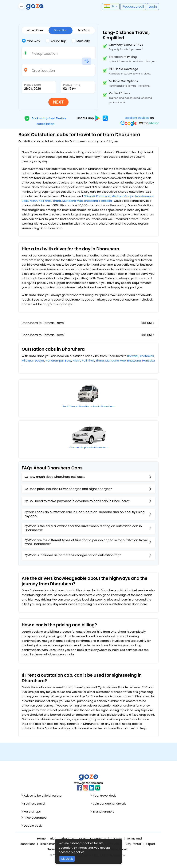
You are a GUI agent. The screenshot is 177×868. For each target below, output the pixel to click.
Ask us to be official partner (43, 796)
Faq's (82, 838)
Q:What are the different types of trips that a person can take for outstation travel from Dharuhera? (86, 542)
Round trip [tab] (56, 41)
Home (41, 838)
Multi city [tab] (81, 41)
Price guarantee (35, 818)
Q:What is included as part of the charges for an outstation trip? (73, 555)
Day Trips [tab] (84, 30)
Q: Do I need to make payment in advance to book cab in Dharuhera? (77, 501)
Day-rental (133, 844)
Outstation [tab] (61, 30)
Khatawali (103, 196)
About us (67, 838)
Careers (116, 838)
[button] (21, 7)
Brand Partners (104, 811)
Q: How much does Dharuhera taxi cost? (55, 477)
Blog (53, 838)
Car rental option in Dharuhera (88, 447)
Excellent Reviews (137, 118)
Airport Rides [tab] (35, 30)
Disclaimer (47, 844)
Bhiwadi (89, 196)
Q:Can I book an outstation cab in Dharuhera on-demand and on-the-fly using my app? (85, 514)
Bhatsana (91, 201)
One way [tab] (31, 41)
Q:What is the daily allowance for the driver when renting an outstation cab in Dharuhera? (83, 528)
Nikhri (34, 201)
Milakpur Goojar (123, 196)
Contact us (98, 838)
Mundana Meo (73, 201)
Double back (33, 826)
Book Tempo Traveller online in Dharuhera (88, 406)
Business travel (34, 804)
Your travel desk (104, 796)
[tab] (33, 41)
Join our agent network (109, 804)
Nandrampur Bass (58, 360)
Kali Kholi (45, 201)
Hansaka (106, 201)
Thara (57, 201)
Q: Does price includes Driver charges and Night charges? (68, 489)
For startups (32, 811)
